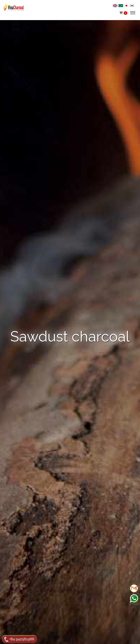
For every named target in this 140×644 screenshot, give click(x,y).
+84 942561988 (22, 639)
